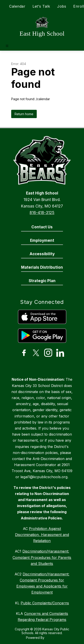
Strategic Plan (42, 281)
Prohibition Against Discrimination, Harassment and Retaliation (42, 535)
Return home (24, 114)
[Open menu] (7, 46)
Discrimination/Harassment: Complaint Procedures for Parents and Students (42, 557)
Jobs (62, 6)
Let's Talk (41, 6)
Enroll (79, 6)
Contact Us (42, 227)
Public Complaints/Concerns (45, 603)
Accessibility (42, 254)
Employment (42, 240)
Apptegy (52, 638)
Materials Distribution (42, 267)
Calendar (17, 6)
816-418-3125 (42, 213)
